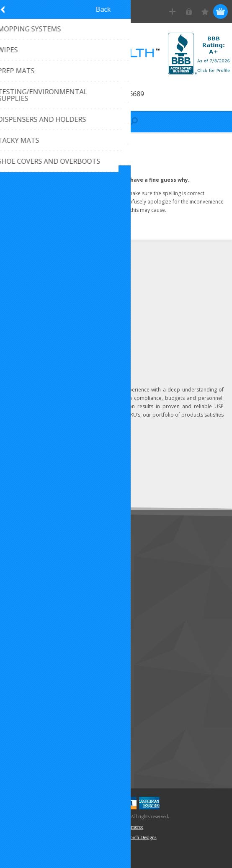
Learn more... (109, 423)
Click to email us (42, 291)
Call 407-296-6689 (116, 94)
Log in (189, 12)
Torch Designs (142, 837)
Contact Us (27, 554)
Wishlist (22, 691)
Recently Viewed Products (47, 745)
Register (172, 12)
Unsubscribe (64, 483)
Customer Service (36, 568)
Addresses (26, 663)
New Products (31, 731)
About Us (24, 581)
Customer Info (31, 649)
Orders (21, 677)
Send (107, 468)
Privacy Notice (31, 609)
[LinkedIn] (13, 339)
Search (21, 759)
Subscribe (25, 483)
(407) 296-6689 (40, 277)
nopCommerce (129, 827)
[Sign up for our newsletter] (52, 468)
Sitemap (23, 595)
